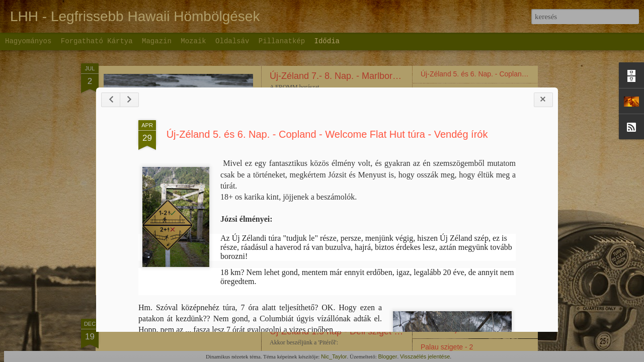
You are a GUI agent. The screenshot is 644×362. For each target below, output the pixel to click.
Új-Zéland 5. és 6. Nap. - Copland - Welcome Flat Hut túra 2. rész (523, 92)
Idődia (327, 41)
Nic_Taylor (334, 356)
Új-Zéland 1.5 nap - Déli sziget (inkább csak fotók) (370, 331)
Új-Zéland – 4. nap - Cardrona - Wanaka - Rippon (498, 162)
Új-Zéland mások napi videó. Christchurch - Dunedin (502, 250)
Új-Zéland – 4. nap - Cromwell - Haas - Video (491, 127)
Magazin (157, 41)
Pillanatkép (282, 41)
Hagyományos (28, 41)
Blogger (387, 356)
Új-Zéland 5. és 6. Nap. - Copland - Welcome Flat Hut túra (511, 74)
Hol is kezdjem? (446, 329)
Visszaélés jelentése (425, 356)
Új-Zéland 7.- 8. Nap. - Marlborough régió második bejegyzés (392, 120)
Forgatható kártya (97, 41)
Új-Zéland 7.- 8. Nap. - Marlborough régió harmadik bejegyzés (394, 76)
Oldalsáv (232, 41)
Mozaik (193, 41)
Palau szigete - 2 (447, 347)
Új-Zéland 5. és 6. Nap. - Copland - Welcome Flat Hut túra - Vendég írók (331, 190)
